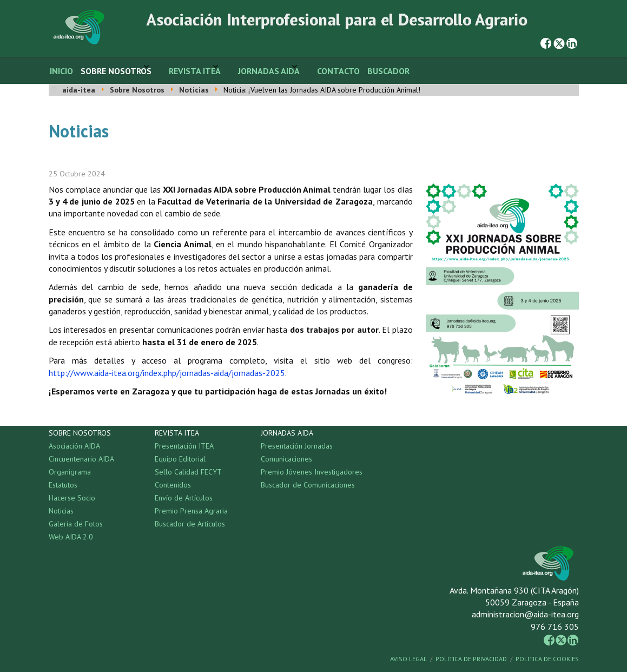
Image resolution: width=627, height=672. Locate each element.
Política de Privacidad (471, 659)
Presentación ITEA (184, 446)
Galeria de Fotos (76, 524)
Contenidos (173, 485)
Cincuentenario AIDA (81, 459)
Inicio (61, 71)
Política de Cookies (547, 659)
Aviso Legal (408, 659)
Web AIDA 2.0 (71, 537)
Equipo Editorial (180, 459)
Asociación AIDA (74, 446)
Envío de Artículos (184, 498)
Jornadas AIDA (269, 71)
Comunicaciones (286, 459)
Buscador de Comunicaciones (308, 485)
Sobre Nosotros (116, 71)
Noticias (61, 511)
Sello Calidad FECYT (188, 472)
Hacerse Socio (72, 498)
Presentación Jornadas (297, 446)
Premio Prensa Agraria (191, 511)
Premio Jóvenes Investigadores (312, 472)
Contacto (338, 71)
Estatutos (63, 485)
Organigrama (70, 472)
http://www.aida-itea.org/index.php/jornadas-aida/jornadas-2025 (167, 373)
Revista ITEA (195, 71)
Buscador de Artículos (190, 524)
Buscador (388, 71)
